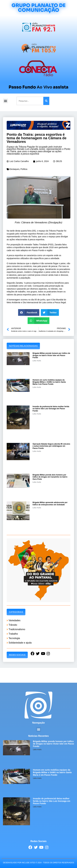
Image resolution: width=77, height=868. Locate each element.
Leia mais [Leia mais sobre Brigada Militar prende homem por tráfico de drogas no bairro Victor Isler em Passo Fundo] (37, 361)
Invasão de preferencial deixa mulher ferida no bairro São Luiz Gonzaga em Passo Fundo (51, 409)
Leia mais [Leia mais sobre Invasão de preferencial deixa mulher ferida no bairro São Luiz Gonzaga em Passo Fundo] (37, 414)
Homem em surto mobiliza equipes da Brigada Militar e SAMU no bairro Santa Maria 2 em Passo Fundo (49, 382)
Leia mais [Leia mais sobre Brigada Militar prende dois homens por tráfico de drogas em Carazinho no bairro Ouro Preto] (37, 482)
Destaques (14, 169)
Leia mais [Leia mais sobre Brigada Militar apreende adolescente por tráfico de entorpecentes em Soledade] (37, 508)
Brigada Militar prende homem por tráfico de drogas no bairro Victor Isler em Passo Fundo (51, 355)
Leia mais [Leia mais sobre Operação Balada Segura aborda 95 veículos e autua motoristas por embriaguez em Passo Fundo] (37, 451)
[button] (6, 101)
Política (24, 169)
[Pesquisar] (46, 101)
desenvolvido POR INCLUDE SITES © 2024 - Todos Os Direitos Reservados (38, 863)
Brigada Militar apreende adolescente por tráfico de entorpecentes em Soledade (50, 503)
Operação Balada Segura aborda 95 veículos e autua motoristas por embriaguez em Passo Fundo (51, 446)
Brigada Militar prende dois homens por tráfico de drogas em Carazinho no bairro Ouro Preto (50, 477)
